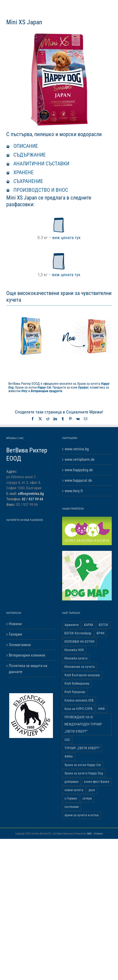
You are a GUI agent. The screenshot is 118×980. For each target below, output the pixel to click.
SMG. (90, 834)
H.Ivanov (98, 834)
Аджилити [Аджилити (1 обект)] (72, 625)
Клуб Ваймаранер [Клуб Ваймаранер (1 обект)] (77, 683)
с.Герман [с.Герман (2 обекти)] (71, 798)
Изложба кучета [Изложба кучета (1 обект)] (76, 658)
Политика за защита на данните (28, 669)
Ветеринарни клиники (27, 655)
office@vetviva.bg (31, 494)
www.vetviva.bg (77, 449)
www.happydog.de (79, 470)
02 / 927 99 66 (33, 499)
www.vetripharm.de (80, 459)
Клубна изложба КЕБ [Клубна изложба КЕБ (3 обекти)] (79, 700)
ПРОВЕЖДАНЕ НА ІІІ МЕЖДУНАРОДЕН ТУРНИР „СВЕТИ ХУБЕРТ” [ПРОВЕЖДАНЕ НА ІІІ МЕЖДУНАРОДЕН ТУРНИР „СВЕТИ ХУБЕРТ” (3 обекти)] (83, 724)
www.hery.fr (74, 491)
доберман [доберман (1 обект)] (71, 782)
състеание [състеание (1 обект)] (72, 807)
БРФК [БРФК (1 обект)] (101, 633)
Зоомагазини (20, 645)
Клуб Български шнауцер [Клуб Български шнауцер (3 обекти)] (82, 675)
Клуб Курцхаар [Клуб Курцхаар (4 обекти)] (75, 692)
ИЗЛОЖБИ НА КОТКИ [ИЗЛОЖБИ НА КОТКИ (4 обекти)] (79, 642)
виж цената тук (66, 238)
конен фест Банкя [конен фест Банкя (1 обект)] (97, 782)
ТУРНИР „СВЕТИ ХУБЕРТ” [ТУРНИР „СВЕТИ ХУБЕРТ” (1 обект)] (82, 748)
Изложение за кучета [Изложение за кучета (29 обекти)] (80, 667)
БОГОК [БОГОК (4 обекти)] (103, 625)
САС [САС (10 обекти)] (67, 740)
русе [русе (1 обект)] (92, 790)
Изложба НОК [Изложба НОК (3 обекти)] (74, 650)
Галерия (15, 634)
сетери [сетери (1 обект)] (87, 798)
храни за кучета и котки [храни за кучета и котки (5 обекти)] (81, 815)
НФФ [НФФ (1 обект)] (101, 709)
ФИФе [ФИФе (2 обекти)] (69, 757)
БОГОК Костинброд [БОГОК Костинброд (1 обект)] (78, 633)
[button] (59, 146)
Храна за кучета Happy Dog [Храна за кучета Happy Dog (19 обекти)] (84, 773)
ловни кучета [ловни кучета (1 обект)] (74, 790)
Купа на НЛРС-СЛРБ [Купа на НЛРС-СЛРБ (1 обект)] (79, 709)
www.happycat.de (78, 480)
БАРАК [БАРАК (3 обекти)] (89, 625)
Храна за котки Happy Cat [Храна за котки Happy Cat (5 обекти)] (83, 765)
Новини (15, 624)
